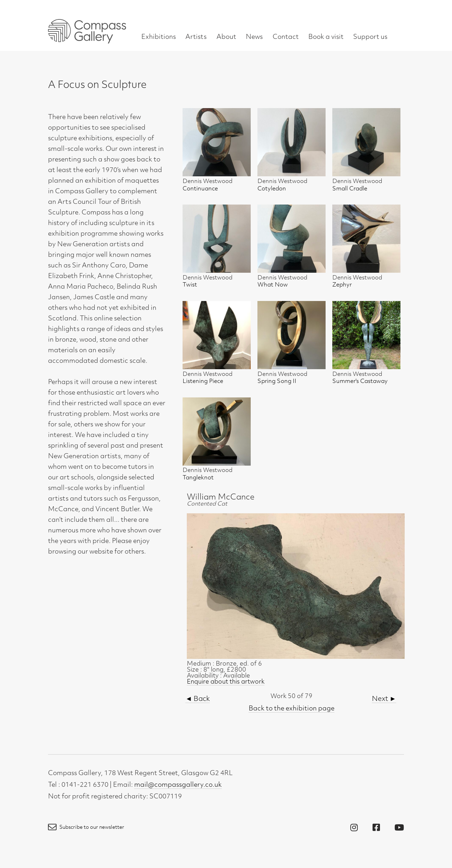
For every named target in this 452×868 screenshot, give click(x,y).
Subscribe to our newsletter (86, 828)
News (254, 37)
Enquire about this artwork (226, 682)
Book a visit (326, 37)
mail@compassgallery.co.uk (178, 785)
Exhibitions (159, 37)
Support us (370, 37)
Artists (196, 37)
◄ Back (198, 699)
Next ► (384, 699)
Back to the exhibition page (292, 709)
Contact (286, 37)
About (226, 37)
